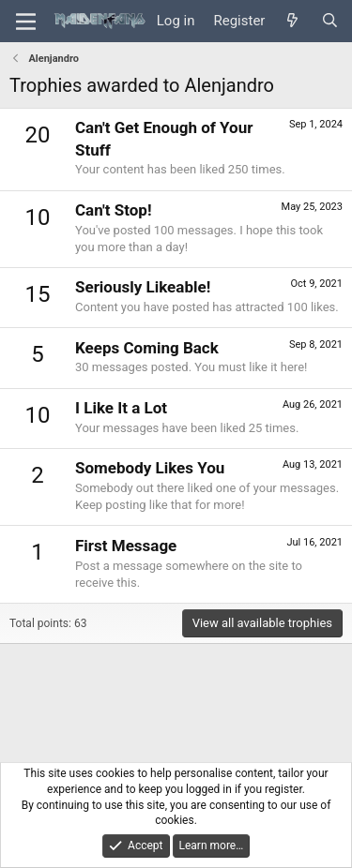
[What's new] (292, 21)
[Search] (330, 21)
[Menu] (26, 22)
